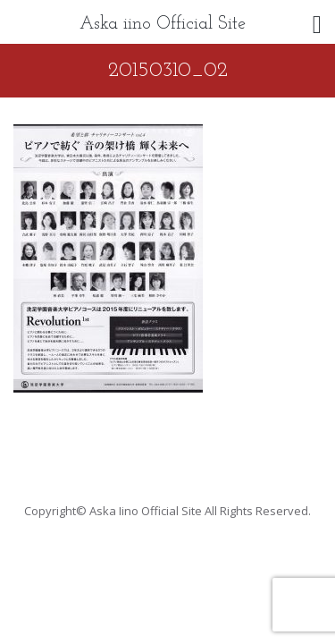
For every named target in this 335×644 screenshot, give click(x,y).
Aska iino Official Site (163, 24)
